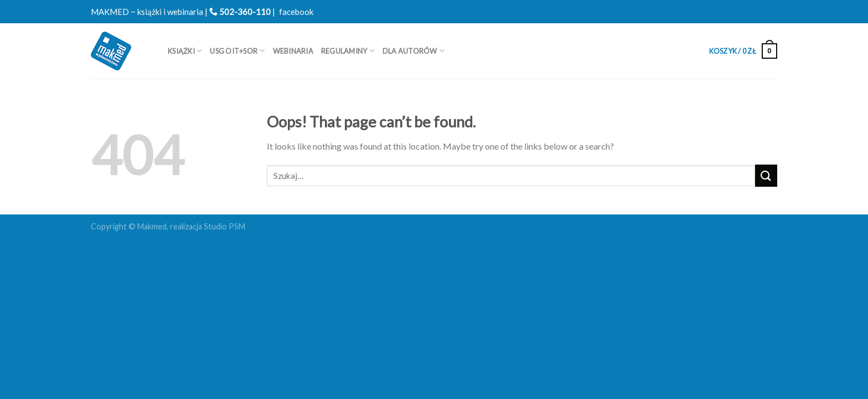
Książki (185, 51)
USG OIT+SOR (237, 51)
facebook (296, 12)
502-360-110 (240, 12)
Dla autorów (414, 51)
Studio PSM (224, 226)
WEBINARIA (293, 51)
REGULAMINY (348, 51)
